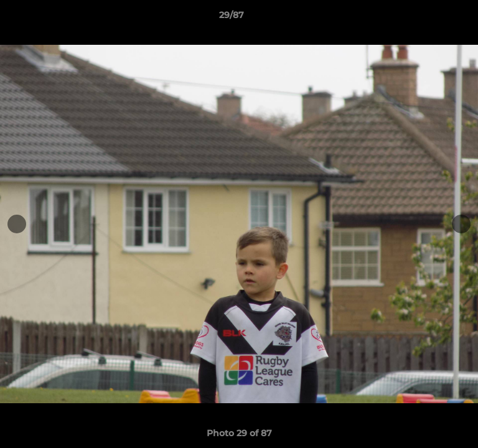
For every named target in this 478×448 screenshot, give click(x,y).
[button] (433, 18)
